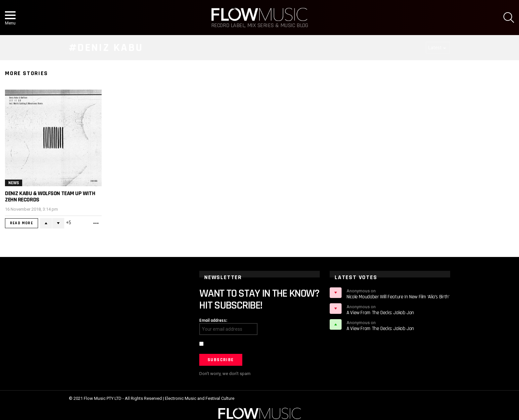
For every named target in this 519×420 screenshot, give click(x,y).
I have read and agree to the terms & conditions (252, 345)
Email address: (213, 320)
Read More (22, 223)
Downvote (58, 223)
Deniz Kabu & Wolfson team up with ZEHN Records (50, 196)
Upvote (46, 223)
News (14, 183)
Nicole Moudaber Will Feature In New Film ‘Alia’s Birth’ (398, 297)
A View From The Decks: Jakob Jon (380, 313)
